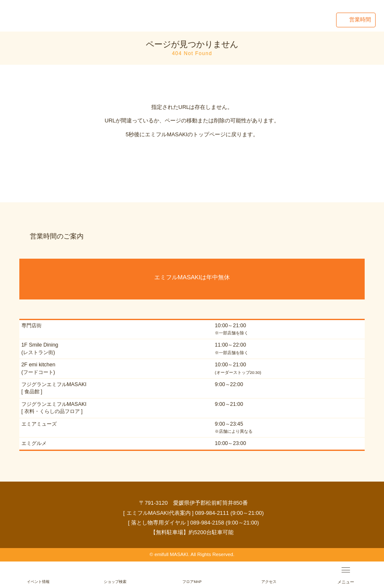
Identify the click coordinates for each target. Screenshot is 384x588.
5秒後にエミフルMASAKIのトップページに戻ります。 (192, 134)
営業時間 (360, 20)
